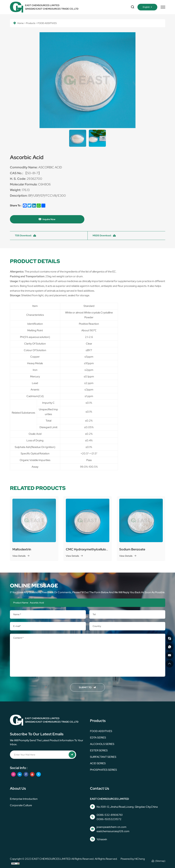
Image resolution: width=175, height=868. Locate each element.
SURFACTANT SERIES (103, 757)
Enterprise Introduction (24, 799)
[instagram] (13, 774)
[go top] (170, 664)
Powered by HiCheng (133, 859)
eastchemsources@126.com (113, 831)
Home (21, 23)
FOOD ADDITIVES (101, 731)
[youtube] (32, 774)
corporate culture (21, 805)
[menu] (163, 7)
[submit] (72, 755)
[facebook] (26, 774)
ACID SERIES (98, 763)
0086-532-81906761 (110, 815)
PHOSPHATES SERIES (103, 770)
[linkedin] (20, 774)
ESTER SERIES (99, 750)
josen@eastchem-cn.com (111, 827)
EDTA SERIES (98, 738)
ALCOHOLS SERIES (102, 744)
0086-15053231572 (109, 819)
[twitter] (39, 774)
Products (31, 23)
